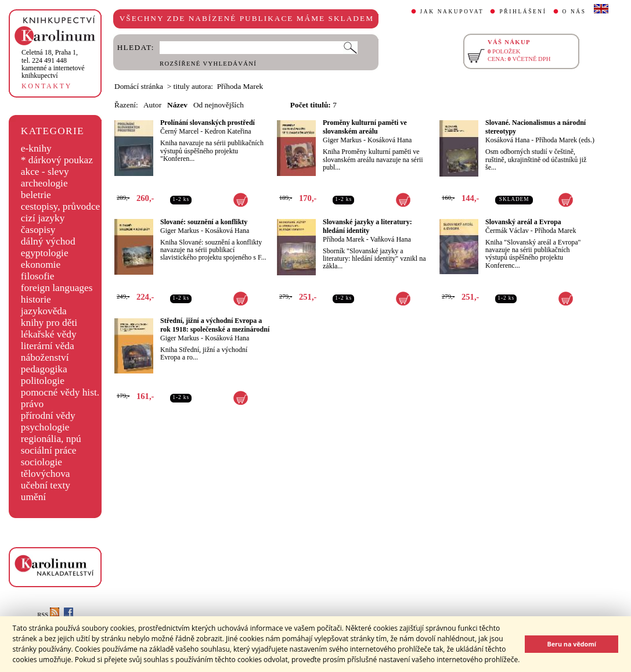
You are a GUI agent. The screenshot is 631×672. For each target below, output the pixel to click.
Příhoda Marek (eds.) (565, 140)
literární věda (48, 346)
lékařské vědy (49, 334)
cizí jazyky (43, 218)
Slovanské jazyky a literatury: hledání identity (367, 226)
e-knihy (36, 148)
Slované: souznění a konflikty (204, 222)
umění (33, 497)
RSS (48, 615)
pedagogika (44, 369)
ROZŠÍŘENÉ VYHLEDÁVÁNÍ (208, 64)
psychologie (45, 427)
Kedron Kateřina (228, 131)
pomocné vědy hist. (60, 392)
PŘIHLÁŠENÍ (523, 12)
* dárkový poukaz (57, 160)
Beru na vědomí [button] (571, 644)
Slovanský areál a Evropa (523, 222)
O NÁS (574, 12)
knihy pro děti (49, 323)
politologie (43, 381)
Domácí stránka (139, 86)
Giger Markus (342, 140)
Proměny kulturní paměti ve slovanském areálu (365, 127)
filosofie (38, 276)
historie (36, 299)
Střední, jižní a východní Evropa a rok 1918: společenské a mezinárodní (215, 325)
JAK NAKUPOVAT (452, 12)
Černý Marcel (179, 131)
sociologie (42, 462)
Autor (152, 105)
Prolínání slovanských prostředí (208, 123)
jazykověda (44, 311)
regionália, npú (51, 439)
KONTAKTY (47, 86)
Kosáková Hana (390, 140)
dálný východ (48, 241)
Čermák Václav (507, 231)
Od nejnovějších (219, 105)
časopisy (38, 230)
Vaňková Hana (390, 239)
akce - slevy (45, 172)
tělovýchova (46, 474)
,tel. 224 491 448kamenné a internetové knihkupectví (53, 64)
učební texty (46, 485)
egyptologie (45, 253)
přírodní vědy (48, 416)
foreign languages (57, 288)
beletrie (36, 195)
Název (177, 105)
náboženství (45, 357)
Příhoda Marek (344, 239)
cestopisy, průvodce (61, 206)
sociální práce (49, 450)
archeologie (44, 183)
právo (32, 404)
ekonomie (41, 265)
